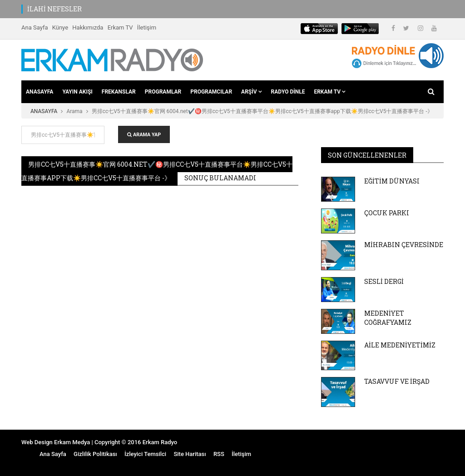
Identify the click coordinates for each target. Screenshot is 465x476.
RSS (219, 454)
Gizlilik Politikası (95, 454)
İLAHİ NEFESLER (54, 9)
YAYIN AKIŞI (77, 92)
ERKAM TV (330, 92)
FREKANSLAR (119, 92)
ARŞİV (251, 92)
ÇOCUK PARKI (387, 213)
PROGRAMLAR (163, 92)
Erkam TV (120, 27)
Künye (60, 27)
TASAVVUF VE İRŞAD (397, 381)
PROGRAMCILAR (211, 92)
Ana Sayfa (35, 27)
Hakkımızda (88, 27)
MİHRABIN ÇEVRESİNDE (404, 245)
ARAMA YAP (144, 135)
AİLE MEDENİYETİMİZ (400, 345)
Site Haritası (190, 454)
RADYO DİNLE (288, 92)
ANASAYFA (40, 92)
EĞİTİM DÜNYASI (392, 181)
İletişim (147, 27)
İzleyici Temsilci (145, 454)
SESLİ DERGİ (384, 281)
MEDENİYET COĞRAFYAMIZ (388, 318)
